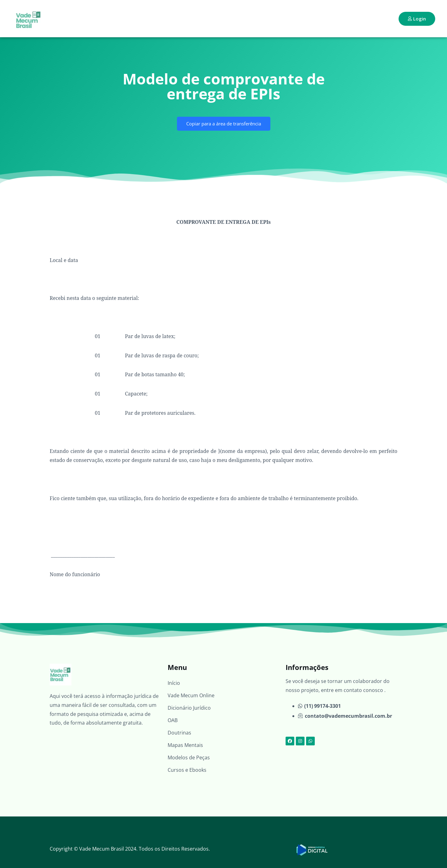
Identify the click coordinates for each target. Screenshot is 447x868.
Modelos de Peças (189, 757)
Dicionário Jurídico (189, 708)
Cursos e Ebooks (187, 770)
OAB (173, 720)
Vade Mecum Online (191, 695)
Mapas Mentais (185, 745)
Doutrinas (179, 733)
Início (174, 683)
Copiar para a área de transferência (224, 124)
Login (417, 19)
